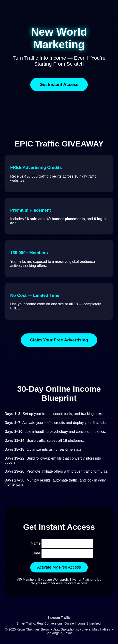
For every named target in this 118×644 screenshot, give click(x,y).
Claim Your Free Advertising (59, 340)
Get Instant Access (59, 84)
